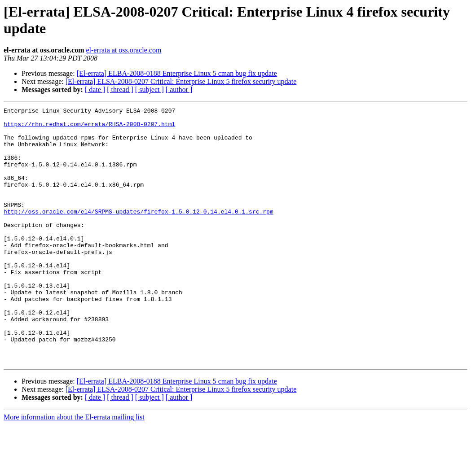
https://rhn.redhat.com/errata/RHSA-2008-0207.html (89, 128)
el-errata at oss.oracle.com (123, 50)
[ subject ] (150, 90)
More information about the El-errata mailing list (74, 468)
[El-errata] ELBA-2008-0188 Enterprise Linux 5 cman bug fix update (177, 73)
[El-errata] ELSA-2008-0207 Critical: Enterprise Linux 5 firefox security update (181, 81)
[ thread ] (120, 90)
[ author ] (179, 90)
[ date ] (95, 90)
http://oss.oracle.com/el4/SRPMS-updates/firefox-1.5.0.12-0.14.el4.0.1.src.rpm (139, 233)
